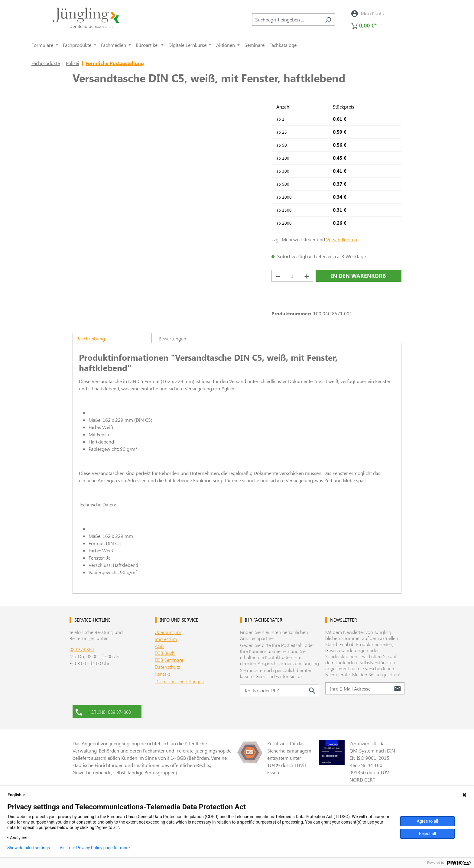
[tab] (112, 338)
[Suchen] (328, 20)
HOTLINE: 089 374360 (103, 711)
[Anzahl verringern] (278, 276)
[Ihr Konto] (368, 13)
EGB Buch (165, 653)
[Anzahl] (292, 276)
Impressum (166, 639)
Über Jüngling (169, 632)
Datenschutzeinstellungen (180, 681)
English (17, 795)
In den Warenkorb (359, 276)
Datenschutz (167, 667)
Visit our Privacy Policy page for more (95, 848)
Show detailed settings (29, 848)
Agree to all (427, 821)
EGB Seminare (169, 660)
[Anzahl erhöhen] (307, 276)
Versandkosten (342, 239)
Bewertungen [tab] (172, 338)
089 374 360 (82, 649)
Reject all (428, 834)
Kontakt (162, 674)
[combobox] (287, 20)
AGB (159, 646)
